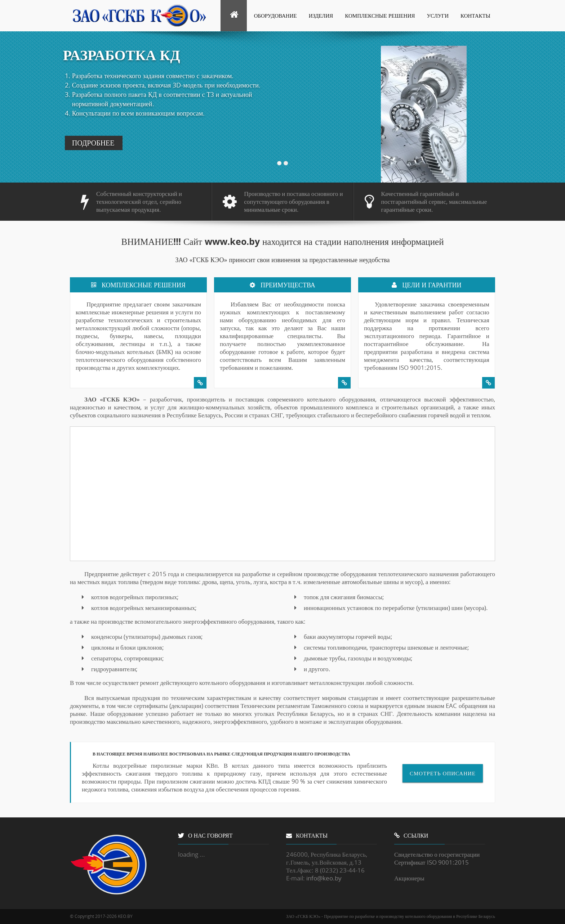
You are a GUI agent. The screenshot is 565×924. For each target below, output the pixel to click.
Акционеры (409, 878)
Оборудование (275, 15)
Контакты (475, 15)
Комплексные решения (380, 15)
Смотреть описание (443, 773)
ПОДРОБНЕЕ (93, 143)
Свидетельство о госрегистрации (437, 854)
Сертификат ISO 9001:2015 (431, 862)
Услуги (438, 15)
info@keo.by (324, 878)
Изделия (321, 15)
